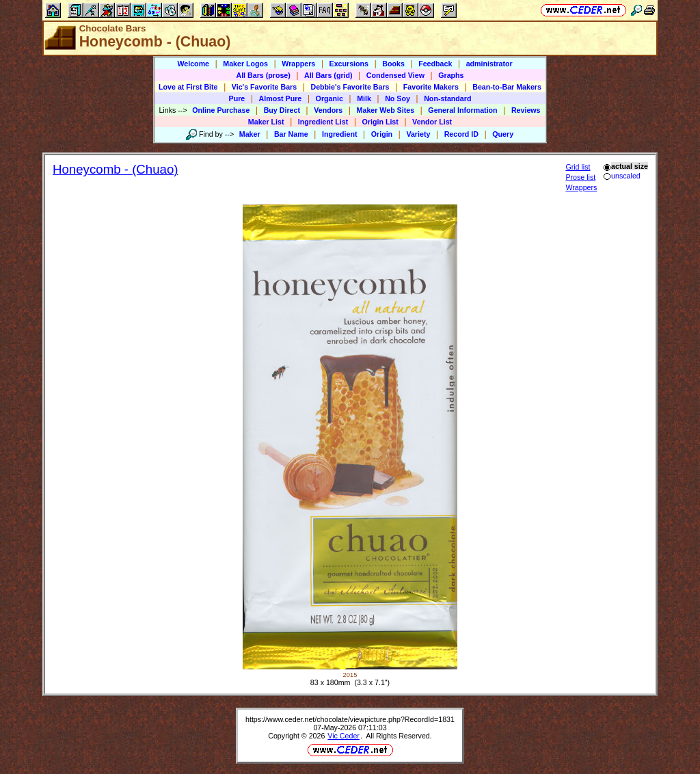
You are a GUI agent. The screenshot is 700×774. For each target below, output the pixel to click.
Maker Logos (245, 64)
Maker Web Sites (386, 110)
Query (503, 134)
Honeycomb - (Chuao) (116, 169)
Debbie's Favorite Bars (350, 87)
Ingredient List (323, 122)
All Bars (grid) (328, 75)
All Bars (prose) (263, 75)
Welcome (193, 64)
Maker (250, 134)
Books (393, 64)
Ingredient (340, 134)
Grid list (578, 167)
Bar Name (291, 134)
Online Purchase (221, 110)
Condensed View (395, 75)
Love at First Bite (188, 87)
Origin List (380, 122)
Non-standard (447, 98)
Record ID (461, 134)
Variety (418, 134)
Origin (382, 134)
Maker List (266, 122)
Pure (237, 98)
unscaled (622, 176)
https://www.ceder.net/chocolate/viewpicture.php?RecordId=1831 (350, 719)
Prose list (580, 177)
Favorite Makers (431, 87)
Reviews (526, 110)
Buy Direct (282, 110)
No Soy (398, 98)
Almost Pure (281, 98)
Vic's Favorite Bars (264, 87)
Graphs (451, 75)
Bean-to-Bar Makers (507, 87)
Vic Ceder (344, 736)
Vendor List (432, 122)
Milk (364, 98)
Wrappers (298, 64)
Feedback (435, 64)
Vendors (328, 110)
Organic (329, 98)
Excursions (349, 64)
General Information (462, 110)
